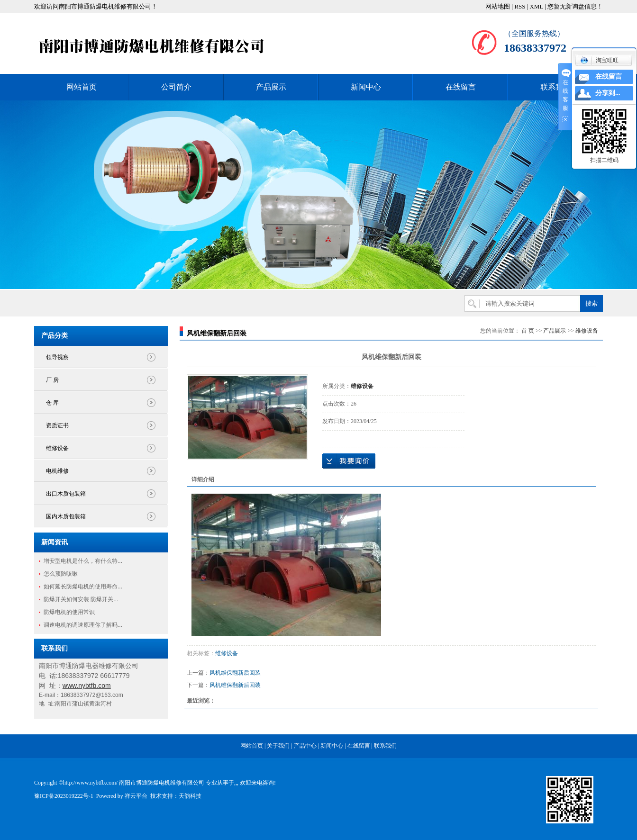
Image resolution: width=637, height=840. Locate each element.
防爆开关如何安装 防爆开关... (81, 599)
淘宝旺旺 (599, 60)
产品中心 (305, 746)
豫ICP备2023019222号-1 (64, 796)
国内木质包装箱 (66, 516)
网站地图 (498, 6)
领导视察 (57, 357)
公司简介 (176, 87)
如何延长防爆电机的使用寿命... (83, 587)
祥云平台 (136, 796)
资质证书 (57, 425)
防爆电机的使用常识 (69, 612)
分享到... (608, 93)
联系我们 (555, 87)
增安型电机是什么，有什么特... (83, 561)
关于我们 (278, 746)
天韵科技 (190, 796)
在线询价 (349, 461)
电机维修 (57, 471)
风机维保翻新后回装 (235, 673)
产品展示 (271, 87)
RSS (520, 6)
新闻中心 (366, 87)
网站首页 (82, 87)
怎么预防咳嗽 (61, 574)
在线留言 (461, 87)
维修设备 (57, 448)
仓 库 (52, 403)
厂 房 (52, 380)
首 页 (528, 331)
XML (536, 6)
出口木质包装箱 (66, 494)
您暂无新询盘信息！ (575, 6)
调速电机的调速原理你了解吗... (83, 625)
